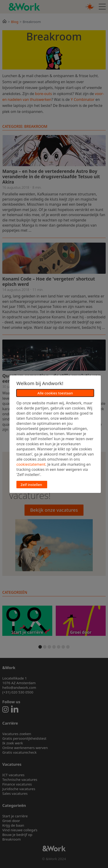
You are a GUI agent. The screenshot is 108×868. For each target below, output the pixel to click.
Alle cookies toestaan (55, 393)
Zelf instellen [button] (31, 485)
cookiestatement (31, 464)
